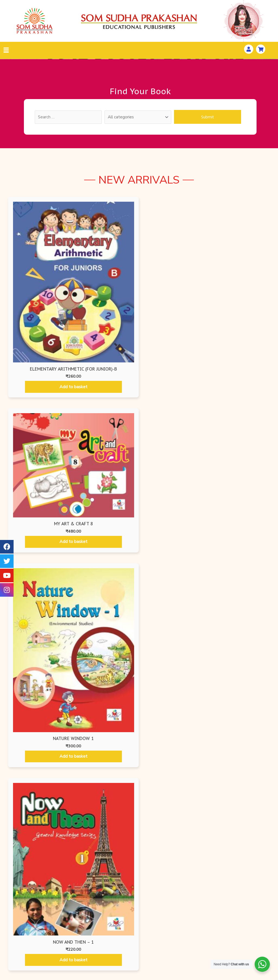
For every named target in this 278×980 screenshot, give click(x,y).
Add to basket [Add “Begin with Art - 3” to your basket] (172, 484)
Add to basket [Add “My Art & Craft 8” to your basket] (106, 276)
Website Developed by (178, 976)
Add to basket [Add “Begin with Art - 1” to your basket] (39, 485)
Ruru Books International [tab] (96, 388)
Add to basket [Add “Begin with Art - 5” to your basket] (39, 585)
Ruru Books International (87, 952)
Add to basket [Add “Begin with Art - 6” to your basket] (106, 612)
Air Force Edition (87, 933)
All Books (34, 923)
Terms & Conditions (189, 945)
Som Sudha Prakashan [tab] (250, 388)
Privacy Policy (190, 921)
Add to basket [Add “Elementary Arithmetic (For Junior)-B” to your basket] (39, 311)
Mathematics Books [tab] (177, 388)
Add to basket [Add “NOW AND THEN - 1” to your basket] (239, 296)
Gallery (242, 940)
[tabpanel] (139, 525)
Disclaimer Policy (189, 954)
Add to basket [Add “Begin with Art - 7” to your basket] (172, 612)
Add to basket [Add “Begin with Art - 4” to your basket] (239, 484)
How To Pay (242, 931)
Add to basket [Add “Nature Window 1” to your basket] (172, 301)
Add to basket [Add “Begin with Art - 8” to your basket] (239, 611)
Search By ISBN (34, 933)
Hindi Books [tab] (215, 388)
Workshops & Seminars (242, 921)
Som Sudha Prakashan (87, 943)
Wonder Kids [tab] (139, 388)
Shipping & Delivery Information (190, 933)
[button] (139, 845)
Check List (34, 952)
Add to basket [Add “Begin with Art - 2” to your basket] (106, 485)
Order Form (34, 943)
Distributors (242, 950)
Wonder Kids (87, 923)
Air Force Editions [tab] (18, 388)
